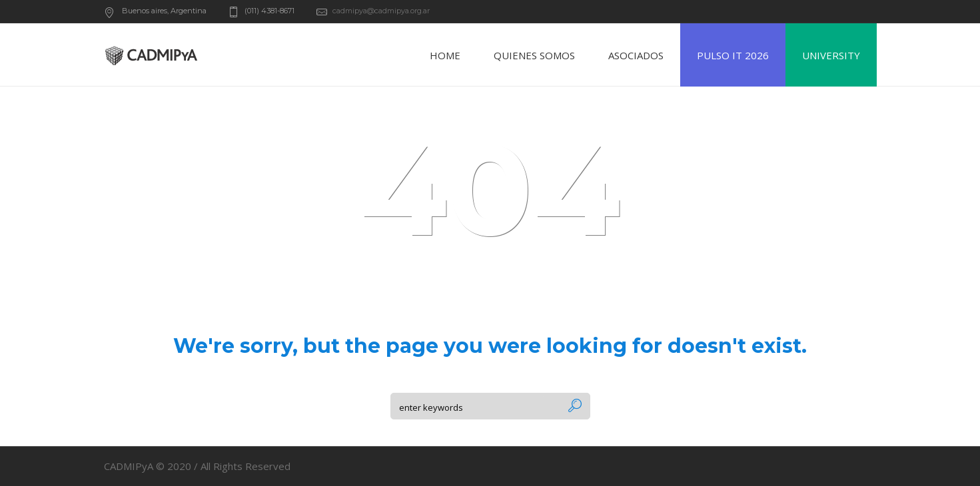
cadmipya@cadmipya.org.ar (381, 11)
